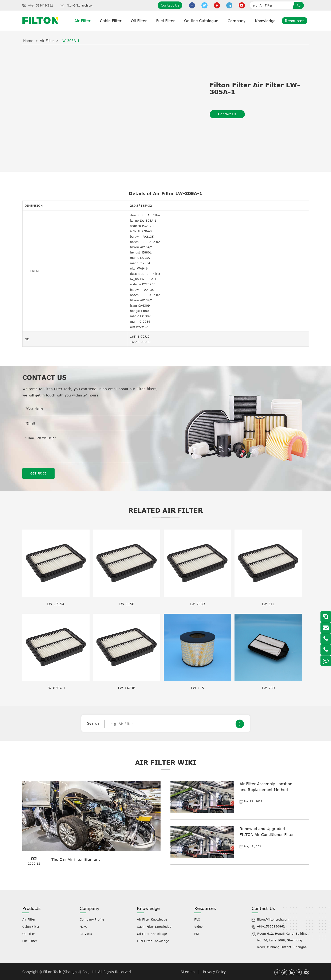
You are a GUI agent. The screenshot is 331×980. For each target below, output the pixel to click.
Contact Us (170, 5)
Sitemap (188, 972)
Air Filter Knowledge (152, 919)
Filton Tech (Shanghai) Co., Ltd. (71, 972)
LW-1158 (127, 604)
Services (86, 933)
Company (237, 21)
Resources (295, 21)
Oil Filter (139, 21)
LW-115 (198, 688)
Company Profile (92, 919)
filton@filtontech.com (80, 6)
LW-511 (268, 604)
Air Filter (82, 21)
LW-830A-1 (56, 688)
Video (198, 926)
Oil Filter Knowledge (152, 933)
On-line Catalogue (201, 21)
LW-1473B (127, 688)
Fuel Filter (165, 21)
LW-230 (268, 688)
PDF (197, 933)
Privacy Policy (214, 972)
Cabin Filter (111, 21)
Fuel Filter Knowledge (153, 941)
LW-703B (197, 604)
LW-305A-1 (70, 41)
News (83, 926)
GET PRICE (38, 473)
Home (28, 41)
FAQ (197, 919)
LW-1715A (56, 604)
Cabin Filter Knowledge (154, 926)
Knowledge (265, 21)
